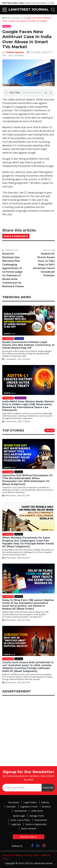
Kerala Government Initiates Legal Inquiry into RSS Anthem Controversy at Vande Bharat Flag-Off (28, 345)
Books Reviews (29, 828)
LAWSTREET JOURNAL (29, 9)
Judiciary (45, 802)
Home (7, 18)
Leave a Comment (16, 236)
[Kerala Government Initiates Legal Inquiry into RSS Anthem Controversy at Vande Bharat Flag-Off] (28, 321)
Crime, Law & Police (20, 820)
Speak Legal (19, 816)
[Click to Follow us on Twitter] (27, 845)
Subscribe (48, 788)
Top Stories (13, 802)
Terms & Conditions (13, 855)
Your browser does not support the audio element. (28, 93)
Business (17, 18)
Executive (11, 807)
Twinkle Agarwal (15, 52)
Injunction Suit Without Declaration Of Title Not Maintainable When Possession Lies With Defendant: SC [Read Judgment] (27, 480)
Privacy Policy (32, 855)
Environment (41, 820)
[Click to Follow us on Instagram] (44, 845)
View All (50, 430)
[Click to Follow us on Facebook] (32, 845)
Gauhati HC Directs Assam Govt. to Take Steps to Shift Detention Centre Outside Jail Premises (44, 264)
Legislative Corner (29, 807)
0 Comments (16, 55)
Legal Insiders (30, 802)
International (20, 811)
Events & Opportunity (36, 824)
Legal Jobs (16, 824)
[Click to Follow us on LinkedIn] (38, 845)
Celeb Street (37, 811)
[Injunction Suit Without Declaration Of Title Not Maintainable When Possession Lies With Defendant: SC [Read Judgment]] (28, 454)
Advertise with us (29, 837)
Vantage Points (37, 816)
